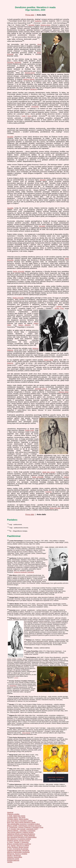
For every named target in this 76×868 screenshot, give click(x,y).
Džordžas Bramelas (14, 62)
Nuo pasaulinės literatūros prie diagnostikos (22, 837)
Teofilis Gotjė (29, 430)
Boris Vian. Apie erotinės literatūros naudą (21, 822)
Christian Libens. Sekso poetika (18, 819)
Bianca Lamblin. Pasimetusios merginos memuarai (24, 826)
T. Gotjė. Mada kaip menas (16, 816)
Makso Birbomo (25, 325)
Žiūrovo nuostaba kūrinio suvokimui (19, 844)
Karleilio (59, 306)
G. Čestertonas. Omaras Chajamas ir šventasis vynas (25, 827)
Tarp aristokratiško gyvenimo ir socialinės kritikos (24, 824)
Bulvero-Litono (46, 25)
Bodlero (66, 477)
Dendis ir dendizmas (14, 855)
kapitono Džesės (29, 79)
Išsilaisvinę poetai (13, 859)
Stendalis (42, 226)
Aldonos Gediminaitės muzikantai (18, 852)
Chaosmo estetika (13, 814)
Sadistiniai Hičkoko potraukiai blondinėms (21, 834)
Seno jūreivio (26, 733)
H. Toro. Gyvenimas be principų (18, 849)
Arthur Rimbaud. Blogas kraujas (18, 847)
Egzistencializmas (13, 860)
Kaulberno (38, 21)
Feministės (35, 107)
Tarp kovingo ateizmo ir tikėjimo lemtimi (20, 832)
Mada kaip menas (49, 472)
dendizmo (34, 89)
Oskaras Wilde (63, 392)
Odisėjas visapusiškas (15, 857)
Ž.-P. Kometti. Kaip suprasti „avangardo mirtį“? (23, 829)
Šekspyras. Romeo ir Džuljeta (17, 854)
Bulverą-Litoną (30, 73)
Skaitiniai (10, 812)
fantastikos (13, 686)
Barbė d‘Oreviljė (19, 272)
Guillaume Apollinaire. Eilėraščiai (24, 572)
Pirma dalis (30, 15)
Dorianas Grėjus (41, 389)
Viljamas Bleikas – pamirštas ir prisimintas (21, 831)
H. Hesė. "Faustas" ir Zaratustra (18, 842)
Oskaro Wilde (49, 360)
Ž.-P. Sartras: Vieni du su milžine (18, 846)
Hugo (29, 116)
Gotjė (24, 116)
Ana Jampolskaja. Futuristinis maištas (20, 821)
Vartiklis (10, 862)
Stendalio (10, 137)
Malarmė (10, 363)
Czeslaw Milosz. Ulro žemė (16, 817)
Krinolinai (48, 492)
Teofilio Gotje (59, 308)
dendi (39, 44)
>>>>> (16, 678)
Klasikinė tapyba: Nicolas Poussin (18, 841)
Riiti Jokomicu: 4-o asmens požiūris (19, 839)
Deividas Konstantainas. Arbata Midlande (21, 836)
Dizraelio (32, 25)
